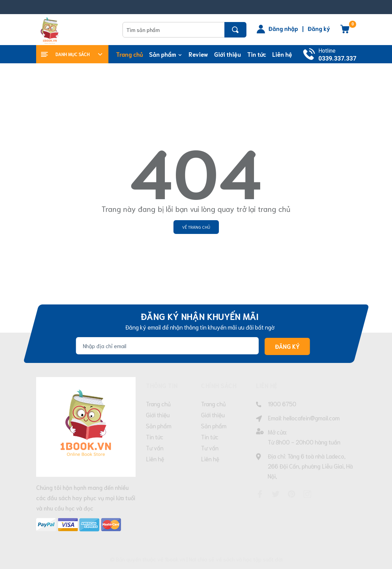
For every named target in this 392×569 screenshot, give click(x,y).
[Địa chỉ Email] (167, 346)
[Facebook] (260, 494)
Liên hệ (155, 459)
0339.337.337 (337, 58)
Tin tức (155, 437)
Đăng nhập (283, 28)
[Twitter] (276, 494)
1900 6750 (282, 404)
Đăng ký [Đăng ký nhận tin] (287, 346)
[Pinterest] (292, 494)
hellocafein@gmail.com (311, 418)
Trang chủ (158, 404)
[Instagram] (307, 494)
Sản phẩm (159, 426)
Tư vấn (155, 448)
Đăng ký (319, 28)
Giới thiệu (158, 415)
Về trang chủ (196, 227)
